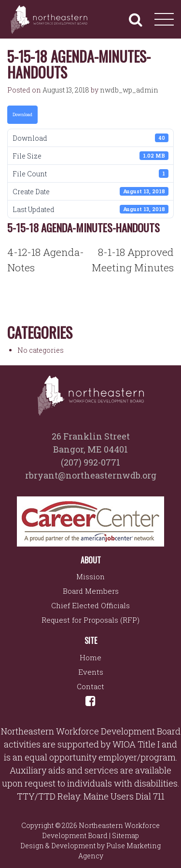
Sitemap (125, 835)
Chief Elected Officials (90, 605)
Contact (90, 686)
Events (91, 672)
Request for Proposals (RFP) (90, 620)
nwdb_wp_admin (129, 90)
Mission (90, 576)
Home (90, 657)
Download (22, 114)
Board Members (91, 591)
